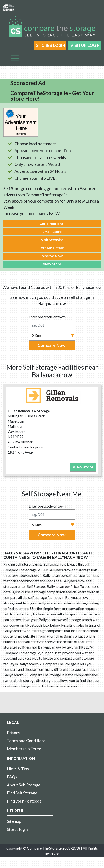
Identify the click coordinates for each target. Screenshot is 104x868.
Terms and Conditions (26, 741)
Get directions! (52, 224)
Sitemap (14, 821)
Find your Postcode (24, 801)
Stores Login (51, 46)
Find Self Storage (22, 793)
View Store (52, 264)
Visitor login (85, 46)
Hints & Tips (18, 769)
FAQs (12, 777)
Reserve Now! (52, 256)
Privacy (14, 733)
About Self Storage (24, 785)
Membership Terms (24, 749)
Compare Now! (52, 346)
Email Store (52, 232)
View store (83, 467)
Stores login (17, 829)
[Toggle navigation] (15, 58)
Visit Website (52, 240)
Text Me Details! (52, 248)
